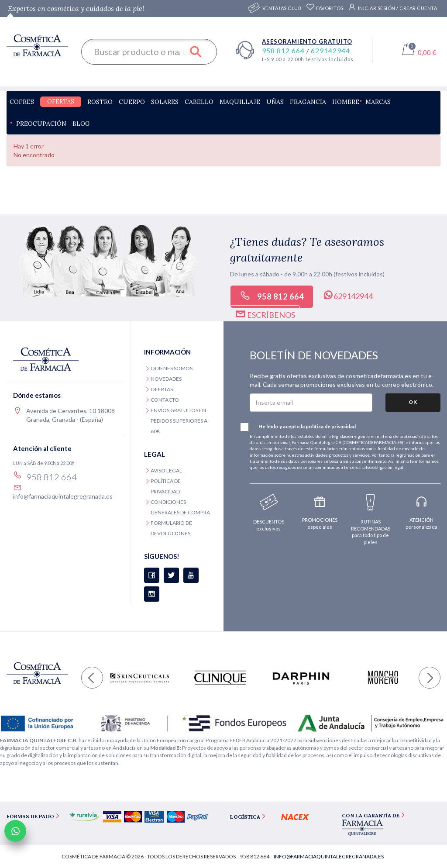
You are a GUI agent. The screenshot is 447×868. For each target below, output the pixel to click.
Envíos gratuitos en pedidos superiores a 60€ (179, 421)
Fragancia (308, 102)
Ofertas (61, 102)
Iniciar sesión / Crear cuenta (393, 7)
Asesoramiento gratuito (307, 41)
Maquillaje (240, 102)
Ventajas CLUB (282, 9)
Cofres (22, 102)
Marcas (378, 102)
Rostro (100, 102)
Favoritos (325, 8)
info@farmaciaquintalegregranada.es (63, 496)
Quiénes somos (172, 368)
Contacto (165, 400)
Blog (81, 124)
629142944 (330, 50)
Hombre (346, 102)
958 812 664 (284, 50)
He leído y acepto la (303, 427)
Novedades (166, 379)
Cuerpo (132, 102)
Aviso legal (166, 470)
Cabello (199, 102)
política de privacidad (331, 426)
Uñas (275, 102)
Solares (165, 102)
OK (413, 402)
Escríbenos (265, 314)
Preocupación (41, 124)
